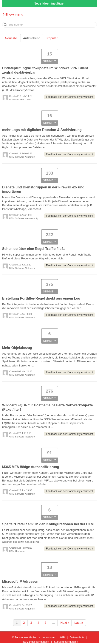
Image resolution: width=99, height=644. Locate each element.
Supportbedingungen (66, 642)
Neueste (11, 38)
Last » (79, 623)
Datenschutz (77, 638)
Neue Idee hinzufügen (50, 3)
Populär (52, 38)
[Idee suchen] (49, 25)
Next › (65, 623)
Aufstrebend (32, 38)
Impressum (48, 638)
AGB (62, 638)
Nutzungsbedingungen (36, 642)
